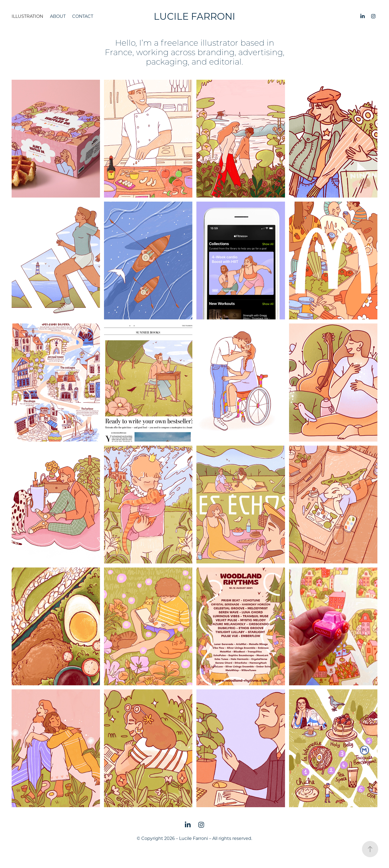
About (58, 16)
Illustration (27, 16)
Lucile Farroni (194, 16)
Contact (83, 16)
